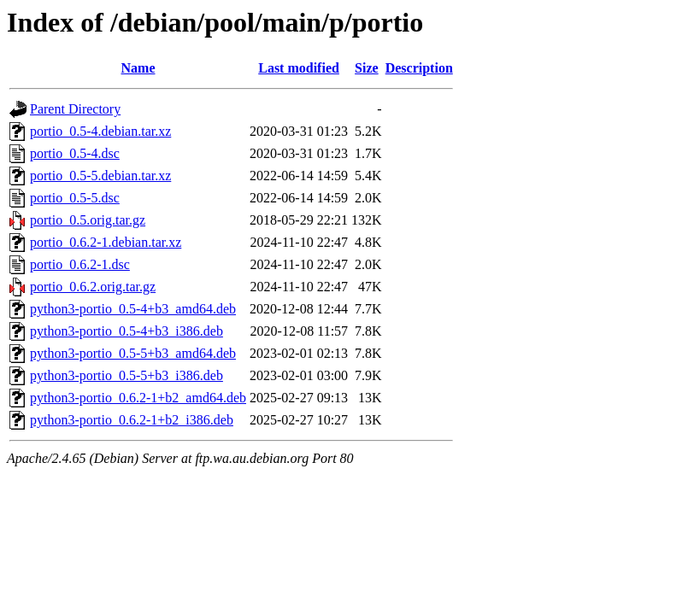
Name (138, 68)
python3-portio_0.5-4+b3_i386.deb (126, 331)
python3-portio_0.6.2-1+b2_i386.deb (132, 420)
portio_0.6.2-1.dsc (80, 264)
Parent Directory (75, 109)
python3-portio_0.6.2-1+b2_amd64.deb (138, 398)
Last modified (299, 68)
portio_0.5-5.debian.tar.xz (100, 176)
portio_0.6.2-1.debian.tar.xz (106, 242)
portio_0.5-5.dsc (75, 198)
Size (367, 68)
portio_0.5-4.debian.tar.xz (100, 131)
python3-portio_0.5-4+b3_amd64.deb (133, 309)
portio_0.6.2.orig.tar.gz (93, 287)
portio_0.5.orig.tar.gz (88, 220)
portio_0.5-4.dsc (75, 153)
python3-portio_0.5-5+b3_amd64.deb (133, 353)
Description (419, 68)
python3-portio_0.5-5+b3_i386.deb (126, 375)
